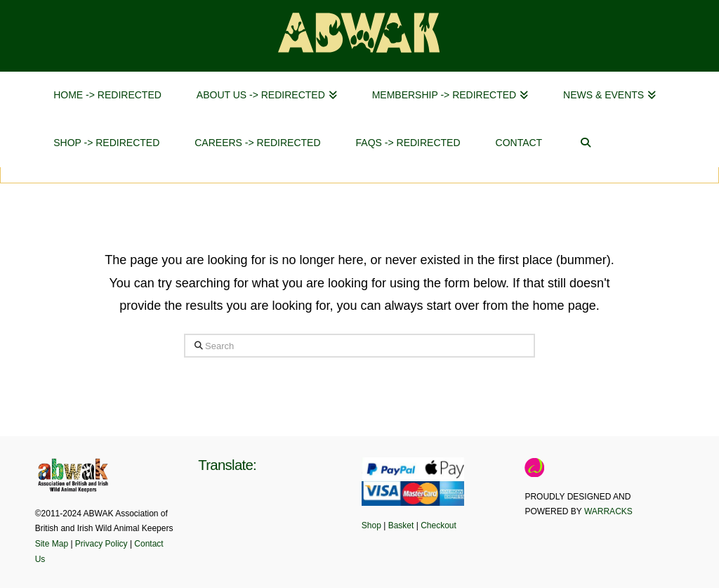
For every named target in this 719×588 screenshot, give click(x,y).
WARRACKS (608, 511)
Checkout (438, 525)
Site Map (52, 544)
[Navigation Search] (585, 143)
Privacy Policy (101, 544)
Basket (401, 525)
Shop (371, 525)
